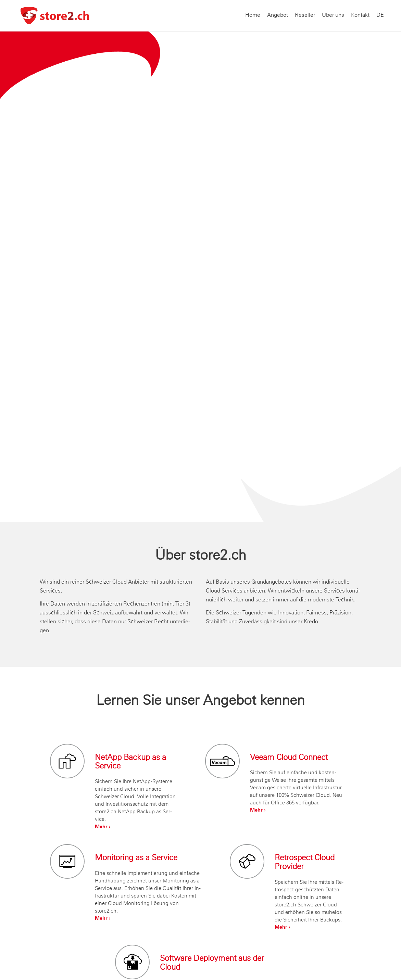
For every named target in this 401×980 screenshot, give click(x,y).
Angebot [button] (278, 15)
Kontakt (360, 15)
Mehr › (103, 827)
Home (253, 15)
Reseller (305, 15)
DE (380, 15)
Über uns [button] (333, 15)
